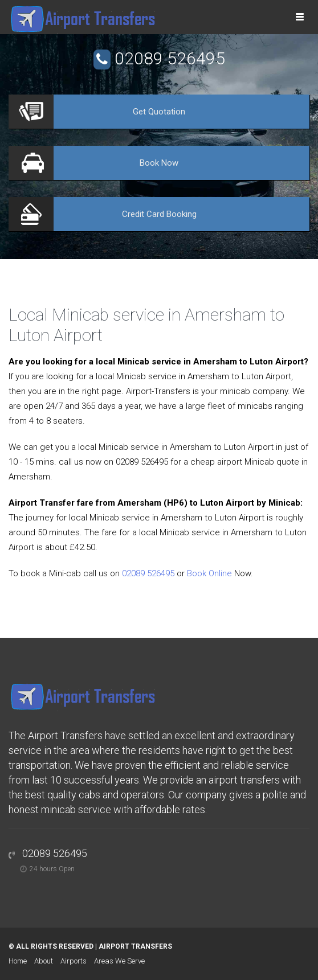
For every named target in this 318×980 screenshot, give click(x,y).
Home (18, 961)
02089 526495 (170, 58)
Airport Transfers (135, 946)
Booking (159, 214)
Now (159, 163)
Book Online (209, 573)
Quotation (159, 112)
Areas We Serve (119, 961)
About (44, 961)
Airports (74, 961)
